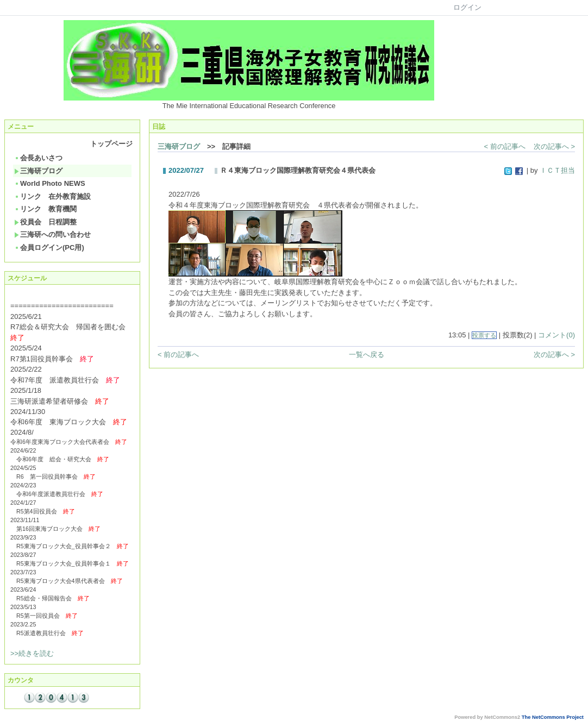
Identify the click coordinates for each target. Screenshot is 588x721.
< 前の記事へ (505, 146)
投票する (484, 335)
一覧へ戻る (367, 355)
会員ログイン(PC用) (49, 247)
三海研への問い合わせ (52, 234)
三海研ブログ (38, 171)
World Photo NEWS (50, 183)
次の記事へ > (554, 146)
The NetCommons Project (553, 717)
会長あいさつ (38, 158)
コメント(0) (556, 335)
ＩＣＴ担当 (557, 170)
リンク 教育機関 (45, 209)
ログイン (467, 7)
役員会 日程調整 (45, 222)
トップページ (111, 144)
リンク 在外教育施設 (52, 196)
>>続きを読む (32, 653)
